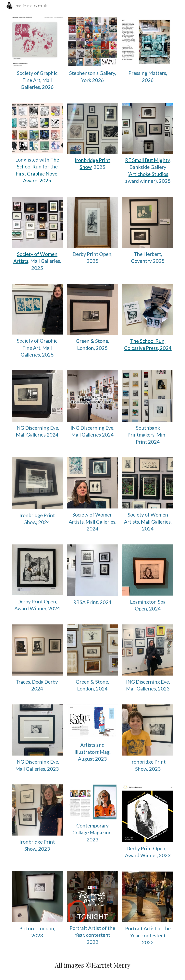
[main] (37, 80)
